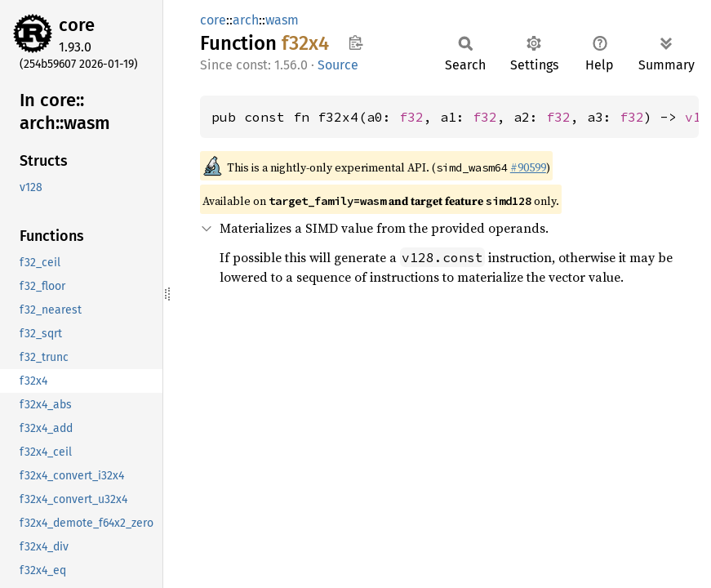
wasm (282, 20)
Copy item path (355, 42)
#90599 (528, 167)
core (77, 25)
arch (246, 20)
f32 (411, 117)
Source (338, 65)
